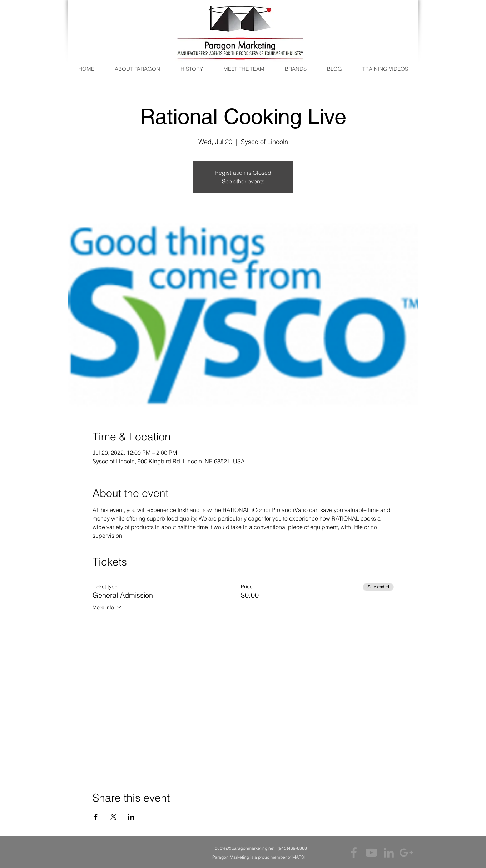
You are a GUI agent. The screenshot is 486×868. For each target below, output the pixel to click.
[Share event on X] (113, 817)
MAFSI (299, 857)
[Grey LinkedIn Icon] (389, 853)
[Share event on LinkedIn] (131, 817)
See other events (243, 181)
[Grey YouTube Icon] (371, 853)
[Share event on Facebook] (96, 817)
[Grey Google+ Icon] (406, 853)
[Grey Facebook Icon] (354, 853)
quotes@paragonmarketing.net (245, 848)
